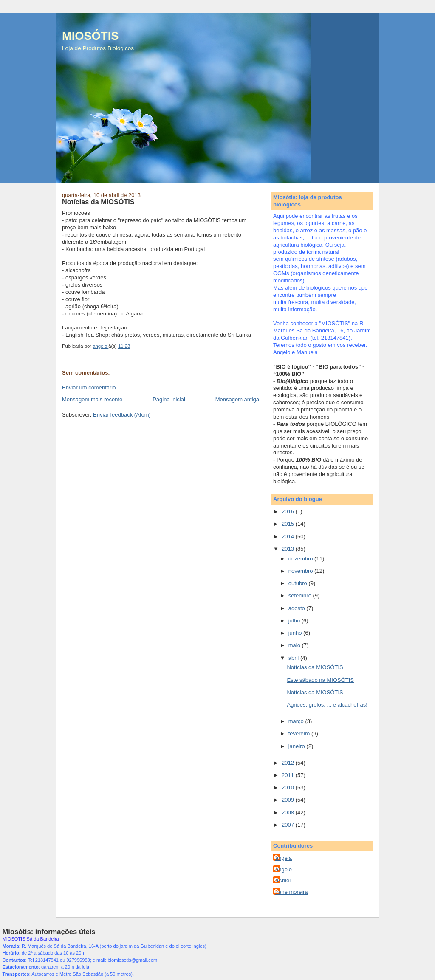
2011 (289, 775)
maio (295, 645)
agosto (298, 608)
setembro (301, 596)
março (297, 721)
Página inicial (169, 399)
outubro (299, 583)
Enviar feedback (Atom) (122, 415)
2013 (289, 549)
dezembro (301, 559)
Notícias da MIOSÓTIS (315, 667)
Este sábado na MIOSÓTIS (320, 680)
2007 (289, 825)
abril (294, 658)
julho (295, 621)
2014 (289, 536)
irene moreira (292, 892)
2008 (289, 812)
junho (296, 633)
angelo (284, 869)
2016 (289, 511)
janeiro (298, 746)
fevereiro (300, 734)
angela (284, 858)
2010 (289, 787)
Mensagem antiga (237, 399)
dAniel (283, 880)
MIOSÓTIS (90, 36)
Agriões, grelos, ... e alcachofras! (327, 705)
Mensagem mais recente (92, 399)
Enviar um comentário (89, 387)
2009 (289, 800)
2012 (289, 763)
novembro (301, 571)
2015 (289, 524)
